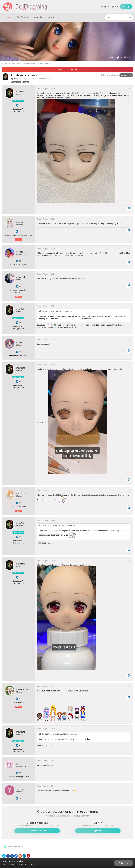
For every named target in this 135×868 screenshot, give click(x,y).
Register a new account (37, 831)
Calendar (38, 17)
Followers (125, 75)
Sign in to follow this (111, 75)
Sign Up (126, 7)
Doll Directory (23, 17)
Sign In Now (98, 831)
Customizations (44, 79)
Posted (46, 89)
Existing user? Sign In (109, 7)
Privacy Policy (29, 864)
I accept (123, 863)
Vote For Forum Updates (67, 69)
